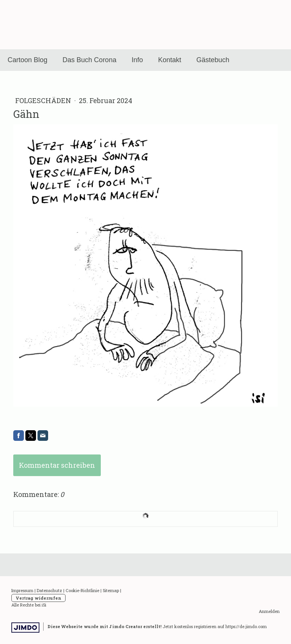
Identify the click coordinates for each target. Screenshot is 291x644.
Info (137, 60)
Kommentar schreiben (57, 465)
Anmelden (269, 611)
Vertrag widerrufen (38, 598)
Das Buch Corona (89, 60)
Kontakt (170, 60)
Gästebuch (213, 60)
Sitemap (111, 590)
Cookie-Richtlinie (82, 590)
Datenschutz (49, 590)
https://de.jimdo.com (246, 626)
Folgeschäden (44, 100)
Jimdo (25, 628)
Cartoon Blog (27, 60)
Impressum (22, 590)
